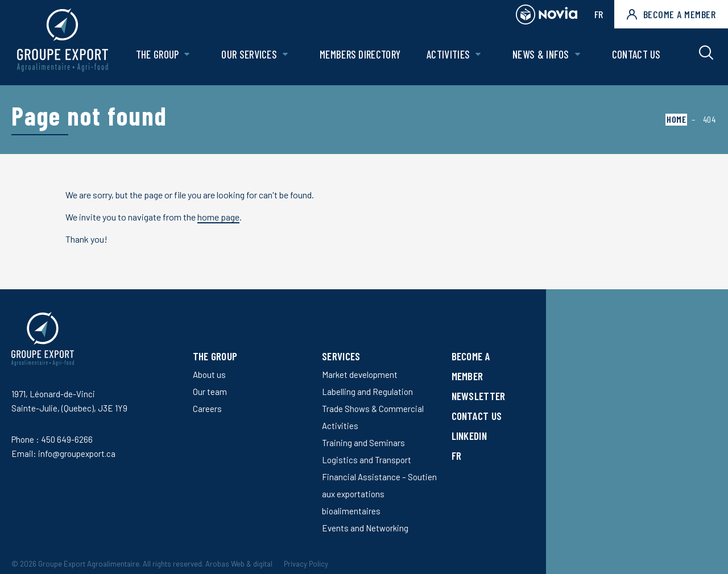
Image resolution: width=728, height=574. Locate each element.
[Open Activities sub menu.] (479, 55)
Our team (210, 392)
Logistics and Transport (367, 460)
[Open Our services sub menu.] (286, 55)
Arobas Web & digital (239, 564)
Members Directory (361, 55)
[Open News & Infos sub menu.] (578, 55)
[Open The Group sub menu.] (188, 55)
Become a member (671, 14)
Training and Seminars (363, 443)
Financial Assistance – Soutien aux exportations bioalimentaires (379, 494)
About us (209, 375)
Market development (360, 375)
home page (218, 217)
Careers (207, 409)
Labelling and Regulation (367, 392)
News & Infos (541, 55)
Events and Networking (365, 528)
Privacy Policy (306, 564)
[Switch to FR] (485, 456)
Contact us (636, 55)
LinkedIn (469, 436)
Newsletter (479, 396)
